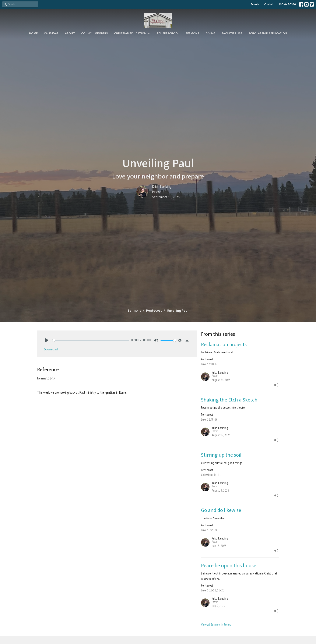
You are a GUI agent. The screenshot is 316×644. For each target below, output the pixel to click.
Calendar (51, 33)
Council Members (94, 33)
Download (51, 349)
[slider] (91, 340)
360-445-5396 (287, 4)
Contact (269, 4)
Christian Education (132, 33)
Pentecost (154, 311)
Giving (210, 33)
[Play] (47, 340)
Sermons (192, 33)
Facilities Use (232, 33)
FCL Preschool (168, 33)
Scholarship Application (268, 33)
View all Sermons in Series (216, 625)
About (70, 33)
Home (33, 33)
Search (255, 4)
